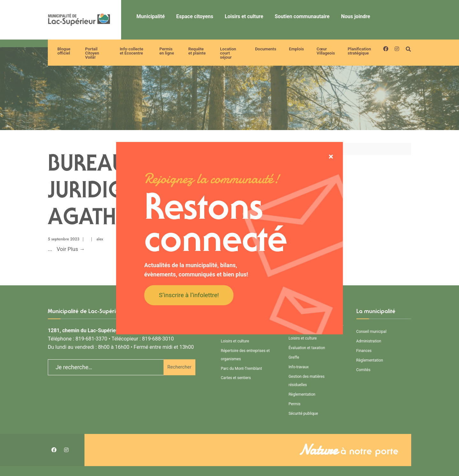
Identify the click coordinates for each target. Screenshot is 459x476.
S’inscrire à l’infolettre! (189, 295)
